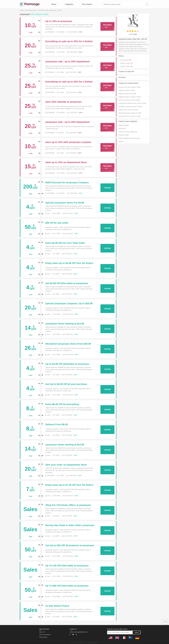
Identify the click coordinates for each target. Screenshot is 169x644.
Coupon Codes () (126, 63)
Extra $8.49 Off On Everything (62, 404)
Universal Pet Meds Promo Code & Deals (132, 103)
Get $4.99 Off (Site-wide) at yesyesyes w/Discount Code (67, 283)
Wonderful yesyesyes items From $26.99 (68, 344)
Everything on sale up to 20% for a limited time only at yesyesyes (69, 41)
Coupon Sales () (126, 66)
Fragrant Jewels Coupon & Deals (130, 97)
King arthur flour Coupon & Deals (130, 116)
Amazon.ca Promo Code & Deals (130, 87)
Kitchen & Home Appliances (128, 132)
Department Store (31, 10)
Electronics (122, 129)
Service (121, 141)
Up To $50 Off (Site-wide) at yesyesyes (67, 586)
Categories (69, 4)
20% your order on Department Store (66, 465)
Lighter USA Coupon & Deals (128, 110)
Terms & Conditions (45, 635)
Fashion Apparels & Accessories (129, 138)
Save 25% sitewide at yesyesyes (63, 102)
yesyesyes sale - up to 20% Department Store (68, 122)
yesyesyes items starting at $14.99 (65, 324)
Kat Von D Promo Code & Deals (129, 100)
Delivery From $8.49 (57, 424)
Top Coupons (87, 4)
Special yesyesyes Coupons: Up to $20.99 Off (69, 304)
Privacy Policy (43, 637)
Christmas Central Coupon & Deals (130, 107)
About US (42, 632)
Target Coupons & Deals (127, 90)
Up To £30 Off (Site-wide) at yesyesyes (67, 566)
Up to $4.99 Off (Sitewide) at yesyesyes (67, 364)
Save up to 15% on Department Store (66, 162)
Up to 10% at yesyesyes (59, 21)
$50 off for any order (57, 223)
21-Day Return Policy (57, 606)
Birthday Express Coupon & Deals (130, 113)
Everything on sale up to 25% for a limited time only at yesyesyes (69, 82)
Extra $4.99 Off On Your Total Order (65, 243)
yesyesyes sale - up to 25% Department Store (68, 62)
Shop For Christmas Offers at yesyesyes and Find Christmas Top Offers (68, 505)
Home (22, 10)
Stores (54, 4)
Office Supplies (124, 125)
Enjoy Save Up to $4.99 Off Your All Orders (69, 263)
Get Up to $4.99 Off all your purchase (66, 384)
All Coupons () (126, 60)
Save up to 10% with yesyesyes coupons (68, 142)
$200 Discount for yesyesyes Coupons (67, 183)
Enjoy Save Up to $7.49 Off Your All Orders (69, 485)
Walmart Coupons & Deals (127, 94)
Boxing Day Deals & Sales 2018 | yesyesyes (70, 525)
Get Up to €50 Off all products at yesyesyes (70, 545)
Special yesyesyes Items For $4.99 (65, 203)
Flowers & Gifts (124, 135)
